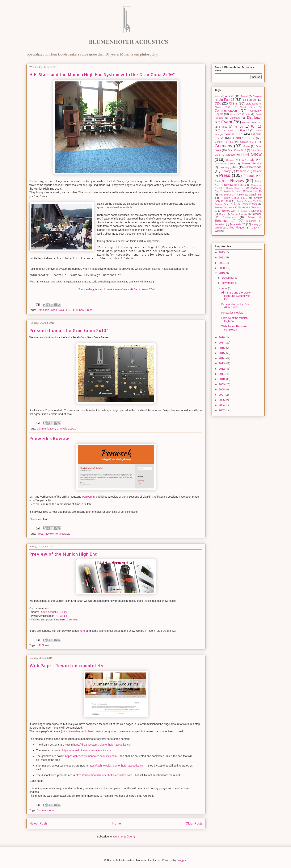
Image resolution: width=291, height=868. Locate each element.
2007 (222, 395)
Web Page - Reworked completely (66, 665)
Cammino (73, 619)
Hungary (230, 160)
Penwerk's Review (49, 438)
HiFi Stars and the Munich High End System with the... (237, 296)
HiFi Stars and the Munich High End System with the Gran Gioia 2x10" (102, 74)
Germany (223, 146)
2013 (222, 363)
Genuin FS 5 (248, 142)
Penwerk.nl (89, 497)
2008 (222, 389)
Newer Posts (38, 823)
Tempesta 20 (63, 534)
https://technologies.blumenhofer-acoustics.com (117, 766)
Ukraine (218, 228)
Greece (230, 155)
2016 (222, 348)
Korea (233, 164)
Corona (234, 114)
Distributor (254, 118)
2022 (222, 257)
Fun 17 (245, 130)
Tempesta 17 (225, 221)
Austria (229, 96)
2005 (222, 400)
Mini (236, 167)
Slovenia (256, 211)
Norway (226, 171)
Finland (246, 123)
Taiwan (252, 217)
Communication (46, 429)
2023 (222, 252)
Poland (257, 171)
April (225, 288)
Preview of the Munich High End (63, 554)
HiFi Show (78, 310)
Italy (252, 160)
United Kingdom (236, 228)
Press (89, 310)
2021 (222, 263)
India (242, 160)
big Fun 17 (227, 100)
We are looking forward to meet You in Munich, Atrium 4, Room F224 (116, 289)
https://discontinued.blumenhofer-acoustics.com (104, 775)
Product (249, 176)
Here (32, 504)
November (228, 283)
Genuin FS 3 (243, 138)
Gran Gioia (43, 310)
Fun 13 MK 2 (229, 131)
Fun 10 (238, 127)
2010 (222, 379)
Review (49, 534)
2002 (222, 410)
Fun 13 (256, 127)
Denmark (235, 118)
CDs (218, 103)
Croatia (246, 114)
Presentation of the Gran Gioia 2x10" (69, 330)
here (82, 631)
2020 (222, 268)
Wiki (217, 231)
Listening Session (251, 163)
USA (254, 228)
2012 (222, 369)
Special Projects (239, 214)
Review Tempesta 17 (226, 208)
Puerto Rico (220, 181)
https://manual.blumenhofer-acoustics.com (87, 750)
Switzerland (230, 217)
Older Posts (194, 823)
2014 (222, 358)
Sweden (257, 214)
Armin (217, 96)
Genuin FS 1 (233, 134)
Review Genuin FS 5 (247, 201)
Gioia (247, 146)
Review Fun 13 (252, 191)
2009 (222, 384)
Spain (222, 214)
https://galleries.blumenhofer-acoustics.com (91, 756)
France (223, 127)
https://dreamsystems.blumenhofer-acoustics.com (103, 745)
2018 (222, 337)
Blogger (181, 860)
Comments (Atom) (124, 837)
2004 (222, 405)
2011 (222, 374)
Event (227, 122)
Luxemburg (224, 167)
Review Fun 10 (231, 191)
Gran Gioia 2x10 (61, 310)
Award (244, 96)
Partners (241, 171)
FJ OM (258, 123)
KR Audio (61, 616)
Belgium (257, 96)
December (228, 278)
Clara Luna (252, 104)
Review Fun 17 (227, 195)
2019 (222, 273)
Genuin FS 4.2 (224, 142)
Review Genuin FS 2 (234, 198)
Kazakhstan (220, 164)
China (233, 103)
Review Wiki (229, 211)
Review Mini (249, 204)
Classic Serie (248, 107)
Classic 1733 (222, 107)
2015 (222, 353)
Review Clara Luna (236, 188)
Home (117, 823)
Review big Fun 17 (235, 185)
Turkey (255, 224)
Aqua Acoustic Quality (54, 612)
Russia (244, 211)
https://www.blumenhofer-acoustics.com (85, 731)
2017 (222, 343)
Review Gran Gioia (225, 204)
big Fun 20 (249, 100)
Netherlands (253, 167)
